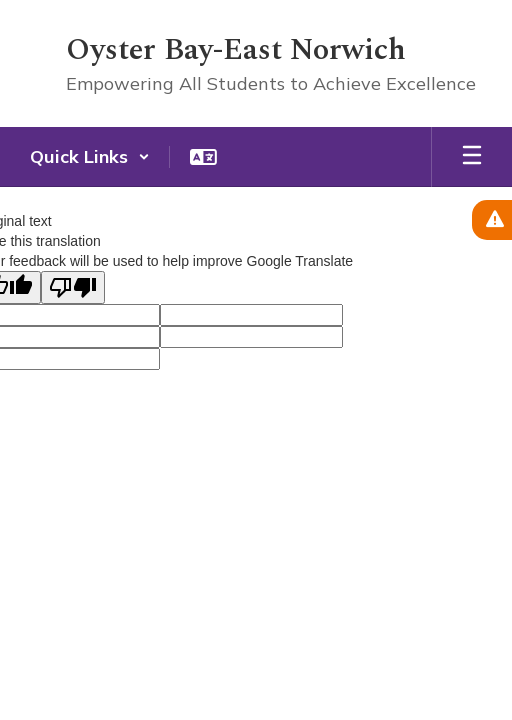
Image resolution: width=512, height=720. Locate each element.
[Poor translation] (73, 287)
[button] (90, 157)
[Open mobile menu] (472, 157)
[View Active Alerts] (492, 220)
